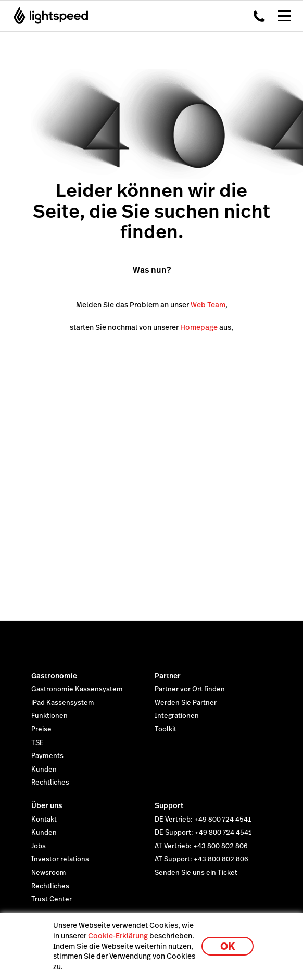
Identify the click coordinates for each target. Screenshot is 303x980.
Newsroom (49, 873)
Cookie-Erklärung (118, 936)
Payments (47, 756)
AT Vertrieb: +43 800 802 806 (201, 846)
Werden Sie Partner (186, 703)
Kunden (44, 770)
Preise (41, 729)
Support (169, 805)
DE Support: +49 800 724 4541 (203, 833)
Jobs (39, 846)
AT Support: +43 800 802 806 (201, 859)
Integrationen (177, 716)
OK (228, 946)
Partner (168, 676)
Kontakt (44, 820)
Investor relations (60, 859)
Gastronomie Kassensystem (77, 689)
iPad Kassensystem (63, 703)
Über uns (47, 805)
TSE (37, 743)
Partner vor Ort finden (190, 689)
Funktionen (49, 716)
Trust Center (52, 899)
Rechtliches (50, 783)
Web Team (208, 305)
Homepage (199, 327)
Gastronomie (54, 676)
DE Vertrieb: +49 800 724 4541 (203, 820)
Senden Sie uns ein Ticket (196, 873)
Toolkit (166, 729)
